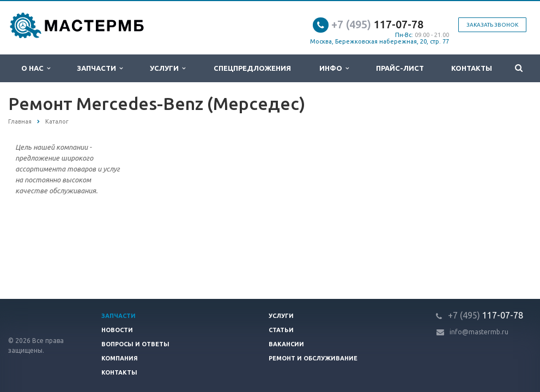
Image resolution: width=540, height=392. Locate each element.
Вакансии (286, 344)
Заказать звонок (492, 25)
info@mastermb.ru (479, 332)
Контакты (472, 68)
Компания (120, 358)
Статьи (281, 330)
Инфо (334, 68)
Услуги (168, 68)
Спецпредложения (252, 68)
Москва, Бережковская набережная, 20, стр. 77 (380, 41)
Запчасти (100, 68)
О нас (36, 68)
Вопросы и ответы (135, 344)
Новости (117, 330)
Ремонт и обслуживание (313, 358)
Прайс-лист (400, 68)
